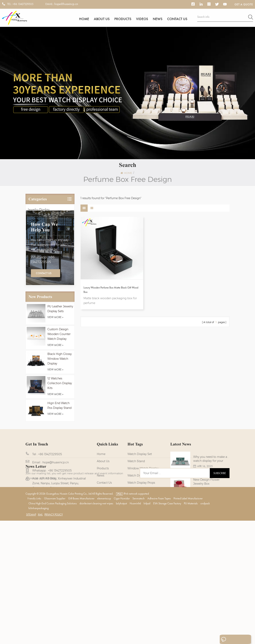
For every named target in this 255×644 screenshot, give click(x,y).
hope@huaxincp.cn (66, 4)
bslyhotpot (121, 627)
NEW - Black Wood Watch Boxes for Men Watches (211, 558)
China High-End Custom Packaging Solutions (53, 627)
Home (84, 19)
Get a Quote (244, 4)
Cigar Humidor (122, 622)
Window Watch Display (143, 520)
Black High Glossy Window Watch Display (60, 407)
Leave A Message (232, 640)
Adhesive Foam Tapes (159, 622)
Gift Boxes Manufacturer (81, 622)
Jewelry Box (36, 230)
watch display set (140, 506)
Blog (100, 542)
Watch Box (35, 238)
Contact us (177, 19)
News (158, 19)
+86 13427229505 (23, 4)
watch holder (137, 570)
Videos (142, 19)
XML (40, 638)
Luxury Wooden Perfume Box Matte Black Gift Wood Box (102, 279)
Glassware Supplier (55, 622)
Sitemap (31, 638)
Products (123, 19)
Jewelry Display (39, 213)
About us (102, 19)
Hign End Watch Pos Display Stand (59, 454)
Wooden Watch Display (143, 542)
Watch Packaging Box (142, 563)
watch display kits (140, 527)
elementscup (104, 622)
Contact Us (44, 321)
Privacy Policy (54, 638)
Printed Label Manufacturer (188, 622)
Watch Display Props (141, 534)
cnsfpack (205, 627)
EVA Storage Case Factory (167, 627)
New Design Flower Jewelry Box (206, 535)
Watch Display (38, 221)
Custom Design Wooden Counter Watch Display (59, 382)
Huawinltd (135, 627)
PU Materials (191, 627)
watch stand (136, 513)
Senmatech (139, 622)
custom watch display (143, 556)
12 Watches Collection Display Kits (60, 432)
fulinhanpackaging (39, 631)
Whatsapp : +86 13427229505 (43, 308)
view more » (55, 366)
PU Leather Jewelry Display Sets (60, 357)
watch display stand (141, 549)
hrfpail (147, 627)
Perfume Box (36, 247)
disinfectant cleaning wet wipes (96, 627)
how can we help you (44, 275)
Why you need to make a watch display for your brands (210, 512)
